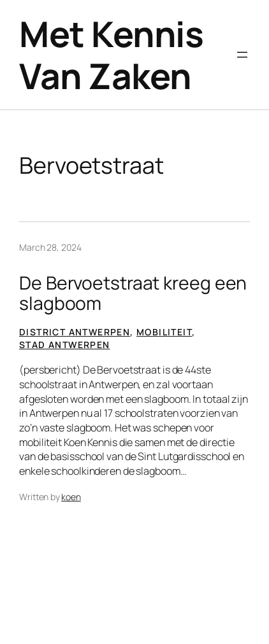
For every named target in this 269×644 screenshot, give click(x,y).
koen (71, 497)
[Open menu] (242, 55)
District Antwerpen (75, 332)
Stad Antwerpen (65, 345)
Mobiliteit (164, 332)
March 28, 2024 (50, 247)
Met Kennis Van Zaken (111, 55)
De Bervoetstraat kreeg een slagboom (133, 293)
